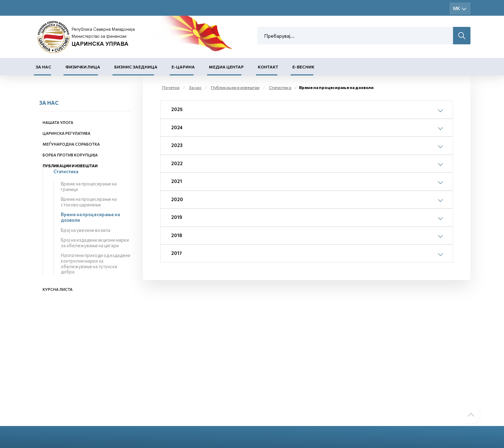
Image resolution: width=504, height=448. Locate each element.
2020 (177, 199)
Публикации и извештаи (70, 166)
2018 (177, 235)
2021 (177, 181)
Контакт (268, 67)
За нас (43, 67)
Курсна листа (58, 289)
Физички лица (83, 67)
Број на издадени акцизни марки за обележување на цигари (95, 243)
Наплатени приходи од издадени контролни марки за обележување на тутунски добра (96, 263)
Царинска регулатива (67, 133)
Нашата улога (58, 122)
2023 (177, 145)
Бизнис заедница (136, 67)
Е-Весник (303, 67)
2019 (177, 217)
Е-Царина (183, 67)
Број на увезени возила (86, 230)
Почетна (171, 87)
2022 (177, 163)
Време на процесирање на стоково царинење (89, 202)
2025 (177, 109)
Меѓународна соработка (71, 144)
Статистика (66, 171)
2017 (177, 253)
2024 (177, 127)
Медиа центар (226, 67)
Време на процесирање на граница (89, 186)
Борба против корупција (70, 155)
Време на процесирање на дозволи (90, 217)
